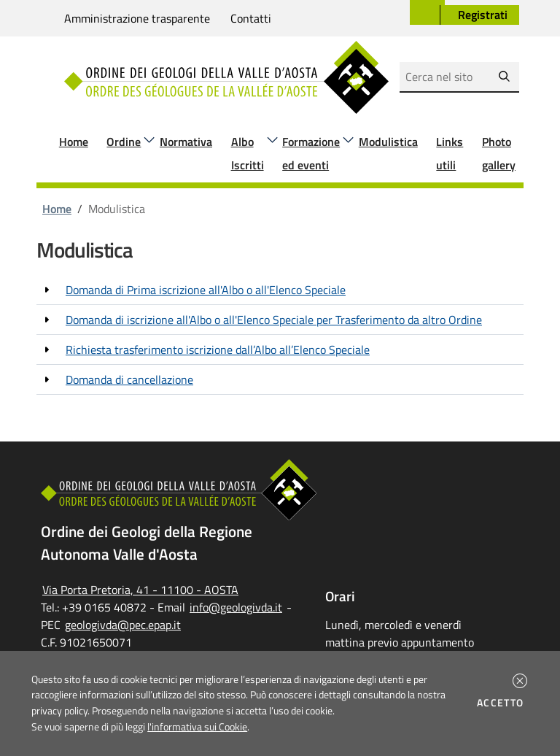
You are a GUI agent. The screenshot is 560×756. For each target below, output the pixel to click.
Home (74, 142)
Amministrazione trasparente (137, 18)
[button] (520, 681)
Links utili (450, 153)
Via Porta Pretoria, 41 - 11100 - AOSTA (140, 590)
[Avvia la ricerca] (504, 77)
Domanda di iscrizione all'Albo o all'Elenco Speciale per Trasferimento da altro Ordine (274, 320)
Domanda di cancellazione (129, 379)
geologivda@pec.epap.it (123, 625)
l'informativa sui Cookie (197, 727)
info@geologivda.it (236, 607)
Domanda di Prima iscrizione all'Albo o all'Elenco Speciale (206, 290)
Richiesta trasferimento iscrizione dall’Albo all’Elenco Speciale (218, 350)
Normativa (186, 142)
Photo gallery (499, 153)
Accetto (503, 703)
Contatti (251, 18)
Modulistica (388, 142)
